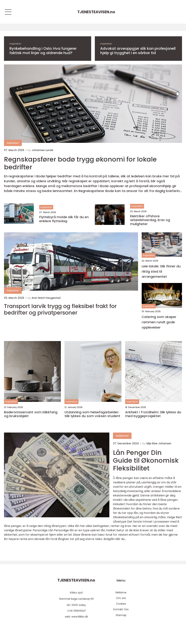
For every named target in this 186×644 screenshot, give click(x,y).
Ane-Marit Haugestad (46, 298)
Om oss (121, 598)
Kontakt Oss (121, 609)
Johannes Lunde (42, 150)
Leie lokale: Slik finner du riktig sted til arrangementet (161, 271)
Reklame (121, 592)
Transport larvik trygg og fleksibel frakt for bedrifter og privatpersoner (60, 309)
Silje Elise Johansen (159, 443)
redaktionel (122, 436)
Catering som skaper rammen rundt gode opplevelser (159, 322)
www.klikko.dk (80, 617)
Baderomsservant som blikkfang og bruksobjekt (31, 414)
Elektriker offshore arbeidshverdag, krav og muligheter (150, 220)
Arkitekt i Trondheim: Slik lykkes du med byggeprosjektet (153, 414)
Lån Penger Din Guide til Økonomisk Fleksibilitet (146, 460)
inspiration (15, 44)
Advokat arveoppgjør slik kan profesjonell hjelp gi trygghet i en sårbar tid (138, 51)
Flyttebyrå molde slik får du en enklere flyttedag (64, 219)
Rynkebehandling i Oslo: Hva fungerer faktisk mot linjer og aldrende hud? (43, 51)
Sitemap (121, 615)
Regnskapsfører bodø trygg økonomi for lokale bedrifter (80, 163)
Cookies (121, 604)
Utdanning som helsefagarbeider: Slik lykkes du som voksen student (92, 414)
